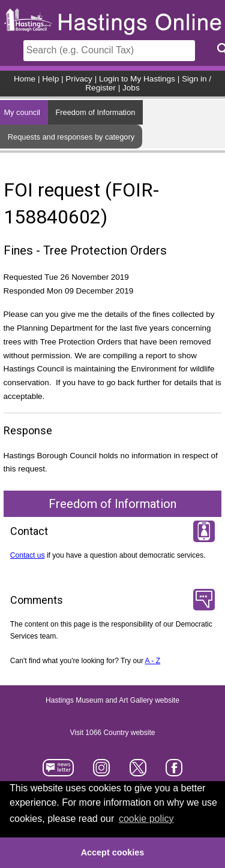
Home (25, 79)
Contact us (28, 555)
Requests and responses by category (71, 137)
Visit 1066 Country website (113, 733)
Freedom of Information (95, 112)
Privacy (79, 79)
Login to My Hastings (137, 79)
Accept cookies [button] (113, 852)
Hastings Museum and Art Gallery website (112, 700)
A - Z (153, 661)
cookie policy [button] (146, 819)
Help (50, 79)
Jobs (131, 88)
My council (22, 112)
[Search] (109, 51)
